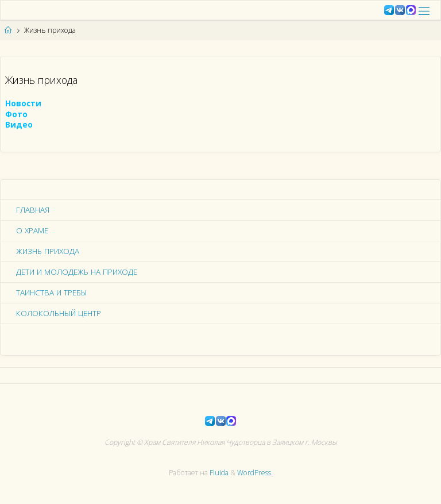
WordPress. (255, 473)
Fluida (218, 473)
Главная (33, 210)
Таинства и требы (52, 293)
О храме (32, 230)
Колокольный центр (59, 313)
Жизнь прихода (48, 251)
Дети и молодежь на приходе (77, 272)
